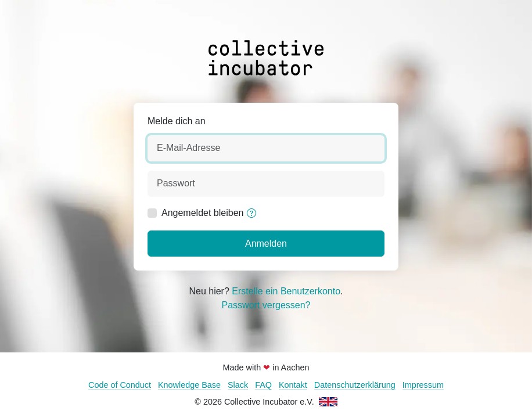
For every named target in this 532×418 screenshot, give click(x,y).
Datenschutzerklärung (355, 385)
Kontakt (293, 385)
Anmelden (266, 244)
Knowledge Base (189, 385)
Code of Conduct (120, 385)
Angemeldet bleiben (202, 213)
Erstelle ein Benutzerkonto (286, 291)
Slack (238, 385)
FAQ (263, 385)
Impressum (423, 385)
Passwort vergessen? (266, 305)
